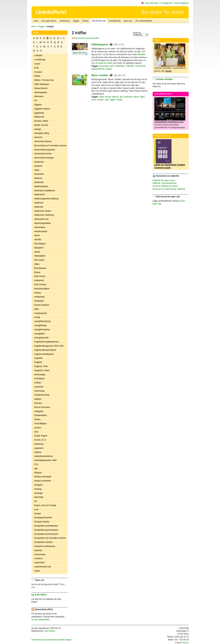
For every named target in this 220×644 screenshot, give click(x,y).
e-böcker (38, 55)
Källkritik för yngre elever (164, 180)
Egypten (38, 105)
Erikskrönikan (41, 415)
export (37, 571)
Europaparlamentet (43, 518)
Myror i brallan (100, 75)
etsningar (39, 493)
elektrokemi (40, 195)
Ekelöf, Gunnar (41, 125)
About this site (151, 3)
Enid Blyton (40, 379)
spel (107, 100)
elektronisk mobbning (44, 215)
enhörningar (40, 375)
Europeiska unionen (43, 542)
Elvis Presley (40, 285)
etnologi (38, 489)
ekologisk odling (42, 133)
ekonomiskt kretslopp (44, 158)
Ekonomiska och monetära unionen (51, 146)
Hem (36, 21)
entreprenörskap (42, 395)
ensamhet (39, 387)
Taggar (76, 21)
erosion (38, 428)
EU (36, 501)
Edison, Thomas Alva (44, 80)
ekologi (38, 129)
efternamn (39, 96)
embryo (38, 293)
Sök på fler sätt (99, 21)
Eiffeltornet (39, 117)
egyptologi (39, 113)
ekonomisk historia (43, 141)
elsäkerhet (39, 280)
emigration (39, 301)
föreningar (104, 66)
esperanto (39, 448)
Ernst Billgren (40, 424)
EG (36, 101)
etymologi (39, 497)
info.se (186, 643)
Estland (38, 452)
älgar (102, 97)
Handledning (115, 21)
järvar (136, 97)
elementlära (40, 227)
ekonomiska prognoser (45, 150)
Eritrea (37, 419)
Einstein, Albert (41, 121)
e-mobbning (40, 60)
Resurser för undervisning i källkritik (169, 189)
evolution (38, 558)
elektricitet (39, 182)
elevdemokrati (41, 231)
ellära (37, 264)
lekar (112, 66)
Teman (85, 21)
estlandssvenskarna (43, 456)
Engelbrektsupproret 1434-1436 (49, 346)
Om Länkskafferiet (144, 21)
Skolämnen (65, 21)
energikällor (40, 334)
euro (36, 509)
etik (36, 469)
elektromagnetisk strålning (46, 199)
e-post (37, 64)
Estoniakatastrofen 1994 (45, 460)
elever (37, 235)
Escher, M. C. (41, 440)
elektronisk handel (43, 211)
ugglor (113, 100)
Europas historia (42, 522)
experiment (39, 563)
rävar (94, 100)
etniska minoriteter (43, 481)
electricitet (39, 174)
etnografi (38, 485)
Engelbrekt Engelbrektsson (47, 342)
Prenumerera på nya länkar (86, 38)
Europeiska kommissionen (46, 534)
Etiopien (38, 473)
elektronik (39, 207)
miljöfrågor (120, 66)
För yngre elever (49, 21)
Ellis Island (39, 260)
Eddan (37, 76)
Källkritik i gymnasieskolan (165, 183)
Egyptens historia (42, 109)
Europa (38, 514)
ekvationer (39, 162)
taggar (169, 71)
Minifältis (142, 54)
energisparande (42, 338)
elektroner (39, 203)
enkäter (38, 383)
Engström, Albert (42, 370)
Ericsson (38, 403)
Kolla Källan (41, 595)
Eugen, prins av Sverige (45, 505)
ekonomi (38, 137)
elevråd (38, 240)
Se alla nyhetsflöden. (41, 620)
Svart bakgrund (182, 3)
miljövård (130, 66)
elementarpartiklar (43, 223)
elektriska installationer (45, 191)
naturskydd (140, 66)
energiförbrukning (42, 321)
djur (121, 97)
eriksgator (39, 411)
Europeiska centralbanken (46, 526)
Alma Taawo (50, 631)
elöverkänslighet (42, 289)
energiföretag (40, 325)
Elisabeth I (39, 248)
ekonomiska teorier (43, 154)
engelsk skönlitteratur (44, 354)
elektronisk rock (42, 219)
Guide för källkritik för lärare (165, 186)
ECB (37, 68)
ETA (36, 464)
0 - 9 (39, 51)
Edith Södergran (42, 84)
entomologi (39, 391)
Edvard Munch (41, 88)
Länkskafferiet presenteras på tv (169, 122)
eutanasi (38, 550)
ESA (36, 432)
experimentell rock (43, 567)
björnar (115, 97)
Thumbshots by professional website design (51, 640)
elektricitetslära (41, 186)
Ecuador (38, 72)
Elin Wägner (40, 244)
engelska (38, 358)
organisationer (98, 69)
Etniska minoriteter (43, 477)
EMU (37, 309)
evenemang (40, 554)
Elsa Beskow (40, 268)
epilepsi (38, 399)
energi (37, 317)
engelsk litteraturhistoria (45, 350)
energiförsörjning (42, 330)
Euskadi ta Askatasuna (45, 546)
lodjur (142, 97)
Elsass (37, 272)
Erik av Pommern (42, 407)
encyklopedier (41, 313)
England (38, 362)
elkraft (37, 252)
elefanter (38, 178)
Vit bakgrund (166, 3)
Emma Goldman (42, 305)
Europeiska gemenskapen (46, 530)
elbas (37, 170)
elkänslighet (40, 256)
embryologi (39, 297)
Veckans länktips (164, 79)
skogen (109, 69)
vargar (119, 100)
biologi (108, 97)
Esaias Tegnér (41, 436)
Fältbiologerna (100, 45)
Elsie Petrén (40, 276)
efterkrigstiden (41, 92)
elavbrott (38, 166)
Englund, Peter (41, 366)
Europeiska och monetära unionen (50, 538)
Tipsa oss (128, 21)
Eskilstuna (39, 444)
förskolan (128, 97)
